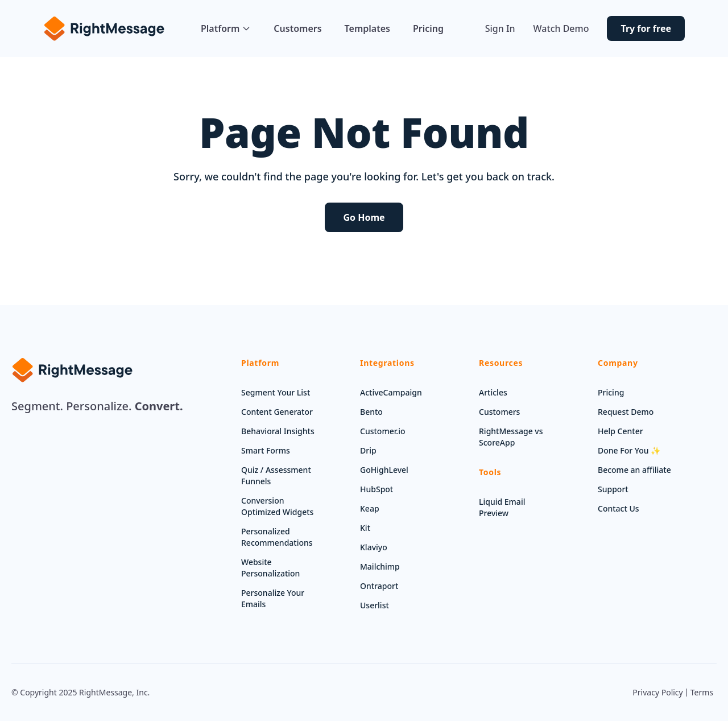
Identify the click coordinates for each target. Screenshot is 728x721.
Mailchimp (380, 566)
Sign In (500, 28)
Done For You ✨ (629, 450)
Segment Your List (276, 392)
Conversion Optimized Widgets (277, 506)
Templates (367, 28)
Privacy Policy (657, 692)
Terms (702, 692)
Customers (297, 28)
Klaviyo (374, 547)
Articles (493, 392)
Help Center (621, 431)
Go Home (364, 217)
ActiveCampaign (391, 392)
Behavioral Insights (278, 431)
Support (613, 489)
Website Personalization (270, 568)
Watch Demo (561, 28)
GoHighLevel (384, 470)
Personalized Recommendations (277, 537)
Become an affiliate (634, 470)
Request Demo (626, 412)
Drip (368, 450)
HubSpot (377, 489)
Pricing (428, 28)
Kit (365, 528)
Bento (371, 412)
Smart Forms (266, 450)
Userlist (375, 605)
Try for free (646, 28)
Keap (370, 508)
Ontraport (379, 586)
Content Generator (277, 412)
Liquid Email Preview (502, 507)
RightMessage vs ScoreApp (511, 437)
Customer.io (383, 431)
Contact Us (619, 508)
